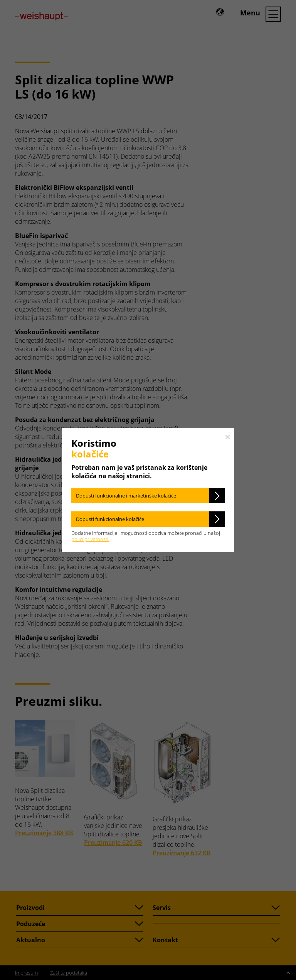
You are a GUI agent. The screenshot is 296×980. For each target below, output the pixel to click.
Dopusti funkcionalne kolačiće (110, 519)
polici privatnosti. (90, 539)
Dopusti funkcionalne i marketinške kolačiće (126, 496)
